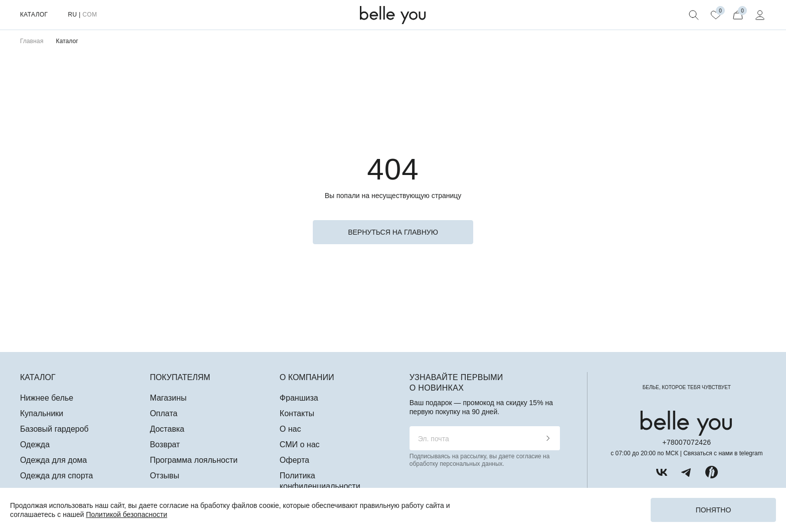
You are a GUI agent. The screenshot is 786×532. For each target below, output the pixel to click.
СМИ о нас (300, 445)
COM (89, 15)
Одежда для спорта (56, 476)
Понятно (714, 510)
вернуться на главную (393, 232)
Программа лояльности (194, 460)
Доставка (167, 429)
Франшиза (299, 398)
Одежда (35, 445)
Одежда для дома (53, 460)
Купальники (42, 413)
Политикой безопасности (126, 514)
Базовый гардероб (54, 429)
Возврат (165, 445)
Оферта (294, 460)
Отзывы (165, 476)
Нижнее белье (47, 398)
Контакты (297, 413)
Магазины (168, 398)
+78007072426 (686, 442)
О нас (290, 429)
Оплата (164, 413)
